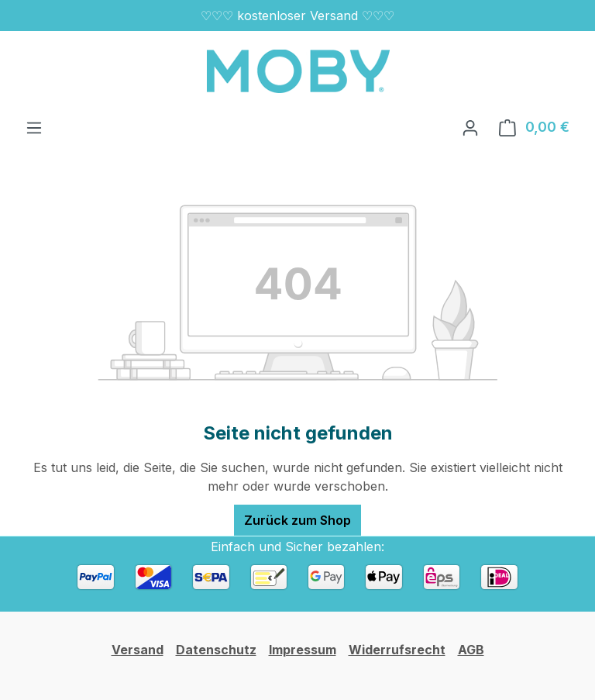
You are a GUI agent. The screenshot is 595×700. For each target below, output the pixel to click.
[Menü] (34, 127)
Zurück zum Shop (297, 520)
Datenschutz (216, 650)
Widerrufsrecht (397, 650)
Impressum (303, 650)
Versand (138, 650)
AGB (471, 650)
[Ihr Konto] (470, 127)
